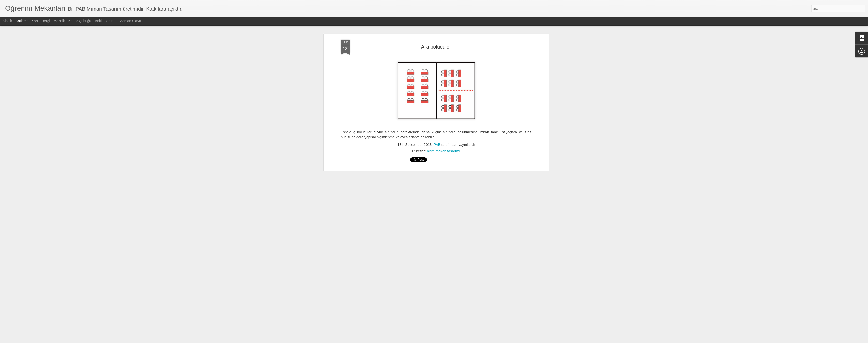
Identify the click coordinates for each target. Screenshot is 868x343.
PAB (437, 61)
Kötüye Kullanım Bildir (479, 340)
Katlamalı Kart (27, 21)
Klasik (7, 21)
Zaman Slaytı (130, 21)
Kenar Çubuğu (80, 21)
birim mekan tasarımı (443, 68)
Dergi (46, 21)
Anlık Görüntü (106, 21)
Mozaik (59, 21)
